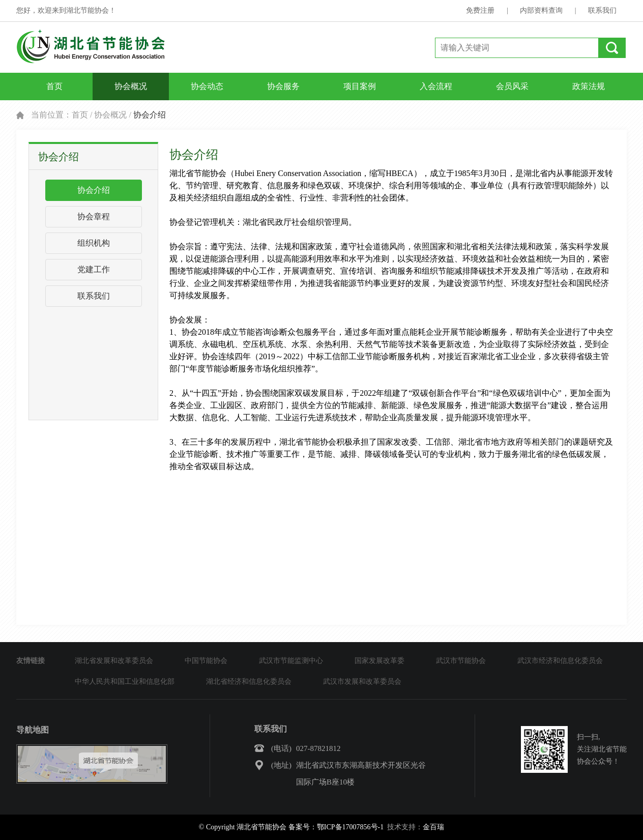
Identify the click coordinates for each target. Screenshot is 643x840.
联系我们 (602, 10)
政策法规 (589, 86)
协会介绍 (94, 190)
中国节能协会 (206, 661)
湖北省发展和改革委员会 (114, 661)
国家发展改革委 (379, 661)
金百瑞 (433, 827)
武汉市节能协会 (461, 661)
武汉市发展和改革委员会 (362, 682)
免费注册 (480, 10)
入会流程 (436, 86)
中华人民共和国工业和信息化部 (125, 682)
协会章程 (94, 216)
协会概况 (131, 86)
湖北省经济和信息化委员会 (249, 682)
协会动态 (207, 86)
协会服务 (283, 86)
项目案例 (360, 86)
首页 (54, 86)
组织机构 (94, 243)
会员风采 (512, 86)
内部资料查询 (541, 10)
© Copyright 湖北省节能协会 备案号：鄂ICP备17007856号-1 (291, 827)
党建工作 (94, 269)
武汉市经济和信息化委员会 (560, 661)
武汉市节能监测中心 (291, 661)
